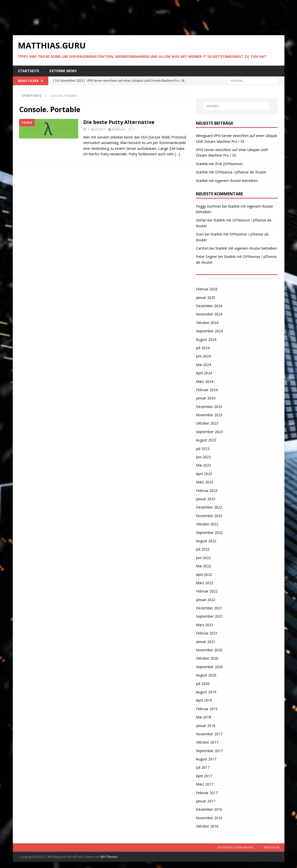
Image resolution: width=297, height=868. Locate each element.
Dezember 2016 (209, 809)
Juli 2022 (203, 549)
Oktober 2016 (207, 826)
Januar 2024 (206, 398)
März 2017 (205, 784)
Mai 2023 (203, 465)
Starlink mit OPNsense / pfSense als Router (231, 172)
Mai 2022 (203, 566)
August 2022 (206, 541)
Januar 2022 (206, 600)
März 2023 (205, 482)
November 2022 (209, 516)
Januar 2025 (206, 298)
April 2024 (204, 373)
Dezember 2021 (209, 608)
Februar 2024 (207, 390)
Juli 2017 (203, 767)
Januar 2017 (206, 801)
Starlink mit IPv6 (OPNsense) (219, 164)
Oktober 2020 (207, 658)
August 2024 (206, 339)
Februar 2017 (207, 793)
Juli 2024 (203, 348)
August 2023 (206, 440)
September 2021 (209, 616)
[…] (177, 154)
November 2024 (209, 314)
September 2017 (209, 751)
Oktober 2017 (207, 742)
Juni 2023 (203, 457)
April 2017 (204, 776)
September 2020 (209, 667)
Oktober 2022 (207, 524)
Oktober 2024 (207, 323)
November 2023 (209, 415)
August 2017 (206, 759)
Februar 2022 (207, 591)
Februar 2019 (207, 709)
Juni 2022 (203, 558)
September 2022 (209, 533)
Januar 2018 (206, 726)
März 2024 (205, 381)
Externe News (63, 71)
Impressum (271, 847)
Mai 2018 (203, 717)
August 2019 (206, 692)
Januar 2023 (206, 499)
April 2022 (204, 575)
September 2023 (209, 432)
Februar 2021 (207, 633)
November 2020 (209, 650)
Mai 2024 (203, 365)
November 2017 (209, 734)
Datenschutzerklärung (235, 847)
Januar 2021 (206, 642)
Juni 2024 (203, 356)
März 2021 (205, 625)
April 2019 (204, 700)
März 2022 (205, 583)
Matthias (119, 129)
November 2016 (209, 818)
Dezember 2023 (209, 407)
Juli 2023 (203, 449)
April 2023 (204, 474)
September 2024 (209, 331)
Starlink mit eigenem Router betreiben (227, 181)
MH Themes (109, 857)
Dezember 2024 (209, 306)
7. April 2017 (96, 129)
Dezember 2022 (209, 507)
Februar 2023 (207, 491)
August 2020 (206, 675)
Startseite (29, 71)
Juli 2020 (203, 684)
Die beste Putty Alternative (119, 122)
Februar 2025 (207, 289)
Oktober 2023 (207, 423)
